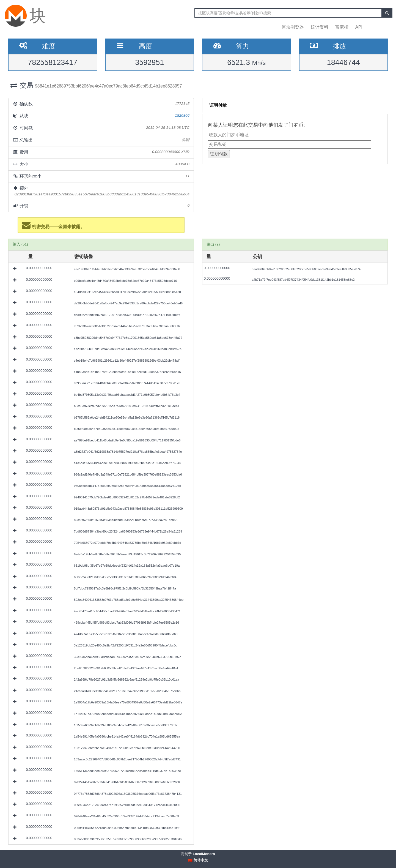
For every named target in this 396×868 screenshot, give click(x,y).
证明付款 (218, 105)
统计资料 (320, 27)
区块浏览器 (293, 27)
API (359, 27)
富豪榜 (342, 27)
